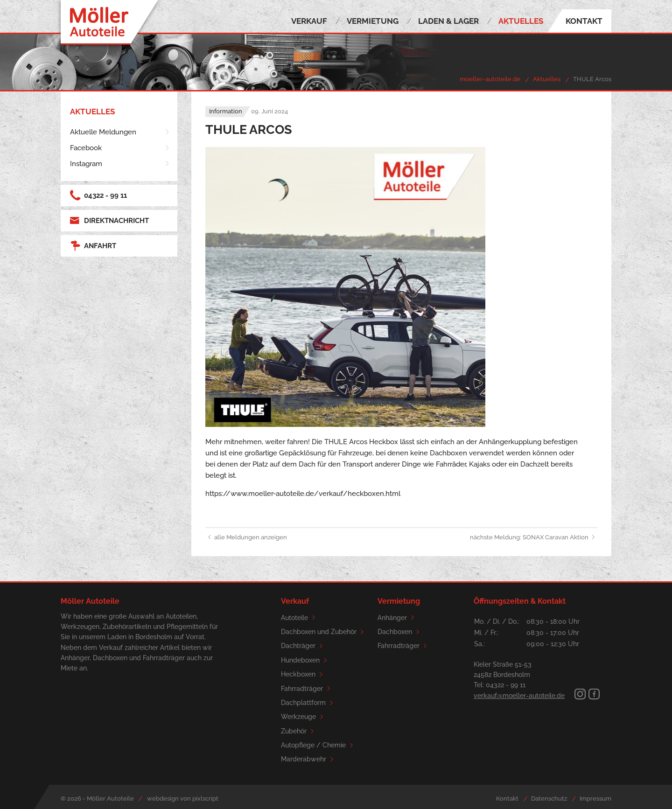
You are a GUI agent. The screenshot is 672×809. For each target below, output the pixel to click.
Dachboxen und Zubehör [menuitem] (324, 632)
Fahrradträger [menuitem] (307, 688)
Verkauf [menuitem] (309, 21)
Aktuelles (547, 79)
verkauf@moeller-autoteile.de (519, 696)
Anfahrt (93, 246)
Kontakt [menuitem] (584, 21)
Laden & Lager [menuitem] (448, 21)
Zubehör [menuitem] (299, 731)
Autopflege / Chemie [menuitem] (318, 745)
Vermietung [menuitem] (373, 21)
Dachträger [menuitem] (303, 646)
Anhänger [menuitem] (397, 617)
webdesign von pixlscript (183, 799)
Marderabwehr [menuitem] (309, 759)
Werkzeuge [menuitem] (304, 717)
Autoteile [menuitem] (300, 617)
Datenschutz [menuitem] (549, 799)
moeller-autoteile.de (490, 79)
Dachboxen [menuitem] (400, 632)
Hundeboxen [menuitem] (305, 660)
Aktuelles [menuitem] (521, 21)
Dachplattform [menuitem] (308, 703)
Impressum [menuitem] (595, 799)
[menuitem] (120, 132)
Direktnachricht (109, 221)
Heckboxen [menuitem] (303, 674)
